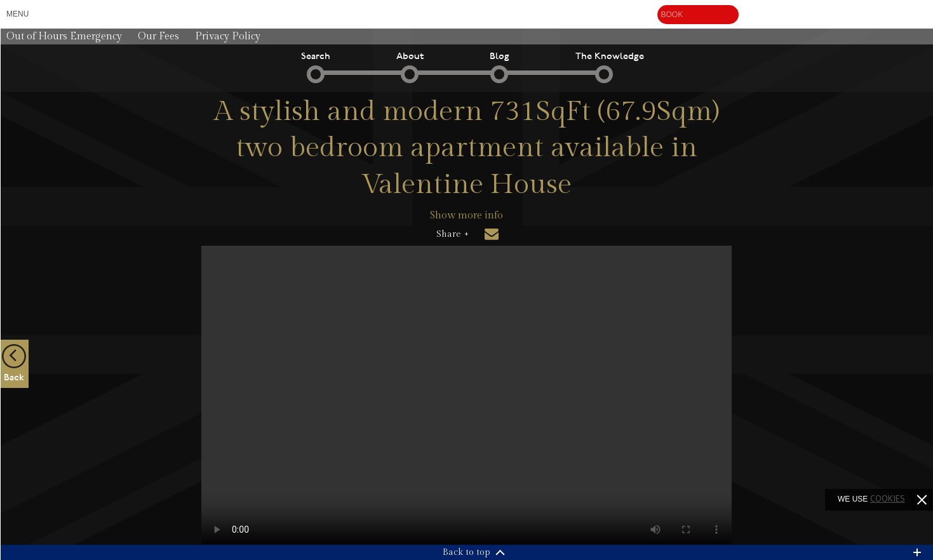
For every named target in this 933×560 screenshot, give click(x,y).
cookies (888, 498)
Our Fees (158, 37)
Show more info (466, 216)
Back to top (466, 552)
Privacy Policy (228, 37)
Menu (17, 14)
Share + (453, 234)
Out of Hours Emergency (64, 37)
